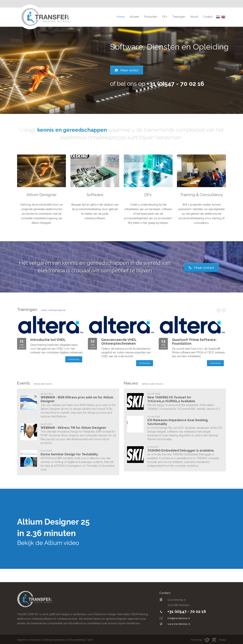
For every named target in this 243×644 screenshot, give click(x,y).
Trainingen (179, 17)
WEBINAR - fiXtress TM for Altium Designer (73, 428)
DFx (165, 17)
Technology (201, 640)
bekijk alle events (43, 384)
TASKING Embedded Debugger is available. (181, 450)
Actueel (134, 17)
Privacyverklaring (76, 640)
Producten (151, 17)
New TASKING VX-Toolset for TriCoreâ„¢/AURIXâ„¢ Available (171, 399)
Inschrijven (74, 359)
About (194, 17)
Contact (208, 17)
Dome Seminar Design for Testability (69, 454)
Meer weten (127, 70)
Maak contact (202, 268)
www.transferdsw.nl (179, 624)
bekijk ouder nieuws (153, 384)
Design (219, 640)
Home (121, 17)
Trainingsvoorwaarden (54, 640)
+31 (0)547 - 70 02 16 (187, 611)
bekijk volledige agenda (53, 310)
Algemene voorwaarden (29, 640)
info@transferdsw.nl (179, 618)
